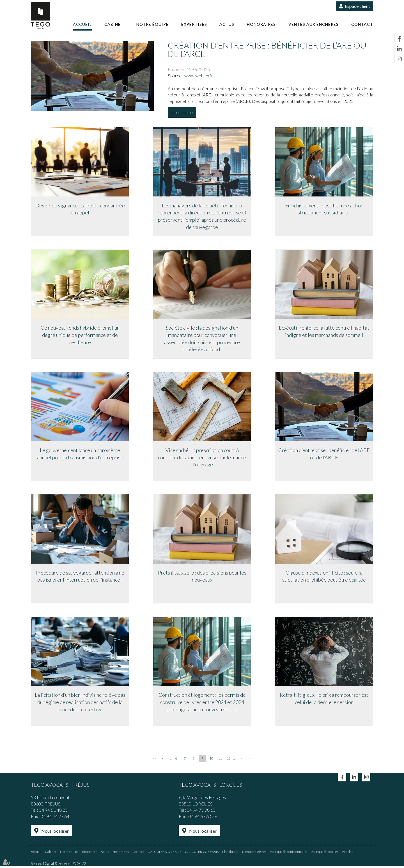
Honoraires (261, 24)
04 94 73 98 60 (201, 812)
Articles (347, 853)
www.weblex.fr (199, 76)
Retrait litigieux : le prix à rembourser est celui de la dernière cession (324, 700)
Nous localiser (55, 833)
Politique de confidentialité (289, 853)
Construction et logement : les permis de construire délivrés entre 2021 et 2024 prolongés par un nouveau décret (202, 704)
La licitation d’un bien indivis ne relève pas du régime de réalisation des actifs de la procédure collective (80, 704)
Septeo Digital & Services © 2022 (58, 865)
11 (220, 760)
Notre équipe (152, 24)
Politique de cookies (325, 853)
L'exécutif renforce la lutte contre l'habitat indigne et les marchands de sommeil (324, 332)
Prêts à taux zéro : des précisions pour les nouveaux (202, 577)
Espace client (357, 6)
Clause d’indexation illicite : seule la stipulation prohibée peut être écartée (324, 577)
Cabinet (114, 24)
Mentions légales (254, 853)
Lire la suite (182, 112)
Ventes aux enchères (314, 24)
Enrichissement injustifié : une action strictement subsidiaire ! (324, 209)
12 (229, 760)
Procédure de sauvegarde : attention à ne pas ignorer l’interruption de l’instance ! (80, 577)
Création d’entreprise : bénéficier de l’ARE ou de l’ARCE (324, 455)
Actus (227, 24)
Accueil (82, 24)
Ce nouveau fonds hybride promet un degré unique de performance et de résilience (80, 335)
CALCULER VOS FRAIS (164, 853)
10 (211, 760)
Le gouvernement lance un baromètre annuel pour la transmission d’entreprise (80, 455)
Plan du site (230, 853)
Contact (362, 24)
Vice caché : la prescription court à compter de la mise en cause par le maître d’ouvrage (202, 458)
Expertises (194, 24)
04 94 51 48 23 (53, 812)
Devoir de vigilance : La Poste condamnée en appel (80, 209)
